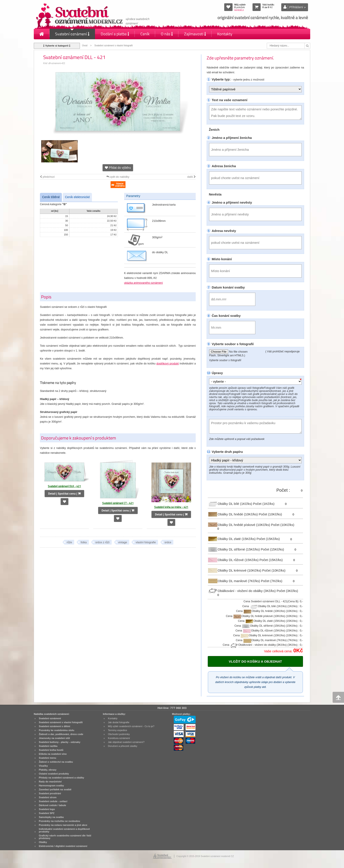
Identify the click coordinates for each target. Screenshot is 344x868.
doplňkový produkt (168, 364)
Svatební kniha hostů (51, 750)
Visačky (43, 766)
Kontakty (225, 34)
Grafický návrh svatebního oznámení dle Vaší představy (65, 837)
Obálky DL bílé (230, 504)
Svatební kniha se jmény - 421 (171, 507)
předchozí (47, 177)
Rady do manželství (50, 782)
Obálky (43, 842)
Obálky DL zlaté (232, 539)
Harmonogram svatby (51, 786)
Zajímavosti (195, 34)
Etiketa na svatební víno (53, 754)
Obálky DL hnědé (233, 514)
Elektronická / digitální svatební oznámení (63, 846)
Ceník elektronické (77, 197)
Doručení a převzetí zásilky (123, 746)
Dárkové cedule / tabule (52, 805)
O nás (167, 34)
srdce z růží (102, 542)
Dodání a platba (115, 34)
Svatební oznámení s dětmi (55, 726)
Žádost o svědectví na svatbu (56, 762)
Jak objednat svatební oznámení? (126, 742)
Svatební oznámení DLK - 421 (64, 486)
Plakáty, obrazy (48, 770)
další (191, 177)
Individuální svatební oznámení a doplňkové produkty (64, 830)
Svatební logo (47, 809)
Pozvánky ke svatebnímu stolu (56, 730)
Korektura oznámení (119, 738)
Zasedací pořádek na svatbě (55, 789)
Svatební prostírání (50, 793)
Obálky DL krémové (235, 570)
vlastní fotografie (146, 542)
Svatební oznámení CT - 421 (118, 503)
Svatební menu (47, 758)
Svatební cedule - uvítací (53, 801)
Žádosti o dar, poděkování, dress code (61, 734)
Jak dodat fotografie (119, 722)
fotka (84, 542)
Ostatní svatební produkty (54, 774)
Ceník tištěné (51, 197)
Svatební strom (48, 797)
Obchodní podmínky (119, 734)
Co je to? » (239, 10)
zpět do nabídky (118, 177)
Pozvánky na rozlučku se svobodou (59, 821)
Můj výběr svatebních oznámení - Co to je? (131, 726)
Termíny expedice (117, 730)
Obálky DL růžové (234, 560)
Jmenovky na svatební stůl (54, 738)
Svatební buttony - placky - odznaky (60, 742)
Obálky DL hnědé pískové (239, 525)
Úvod (85, 46)
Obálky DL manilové (234, 581)
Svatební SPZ (47, 813)
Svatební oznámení (72, 34)
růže (69, 542)
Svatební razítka (48, 746)
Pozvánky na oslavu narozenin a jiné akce (63, 825)
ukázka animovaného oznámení (144, 283)
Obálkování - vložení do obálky (242, 591)
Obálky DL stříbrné (234, 549)
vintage (123, 542)
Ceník (145, 34)
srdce (168, 542)
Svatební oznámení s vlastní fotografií (114, 46)
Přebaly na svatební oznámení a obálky (62, 778)
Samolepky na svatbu (51, 817)
